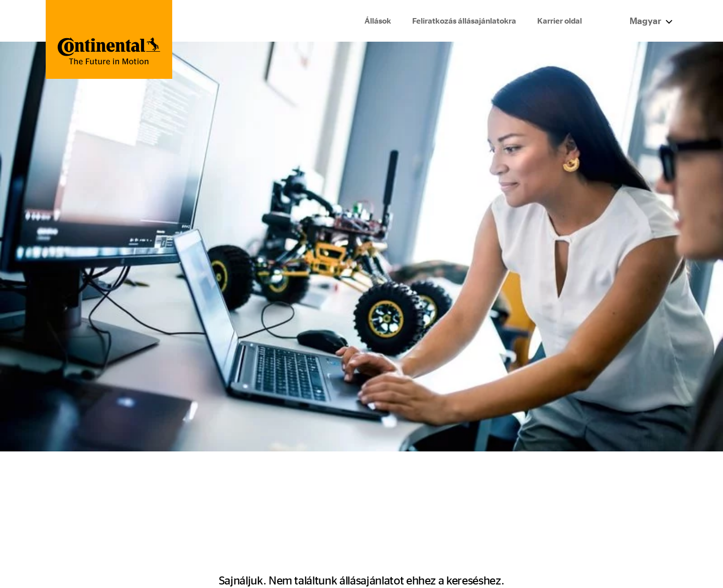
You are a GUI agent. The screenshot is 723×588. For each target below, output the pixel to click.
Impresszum (554, 475)
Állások (377, 21)
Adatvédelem (556, 506)
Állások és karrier (79, 475)
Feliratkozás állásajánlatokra (464, 21)
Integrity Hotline (76, 490)
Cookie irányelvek (565, 522)
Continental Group (410, 475)
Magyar (650, 21)
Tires (384, 506)
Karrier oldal (559, 21)
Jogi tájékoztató (561, 490)
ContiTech (394, 490)
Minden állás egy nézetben (259, 475)
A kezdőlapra (357, 269)
